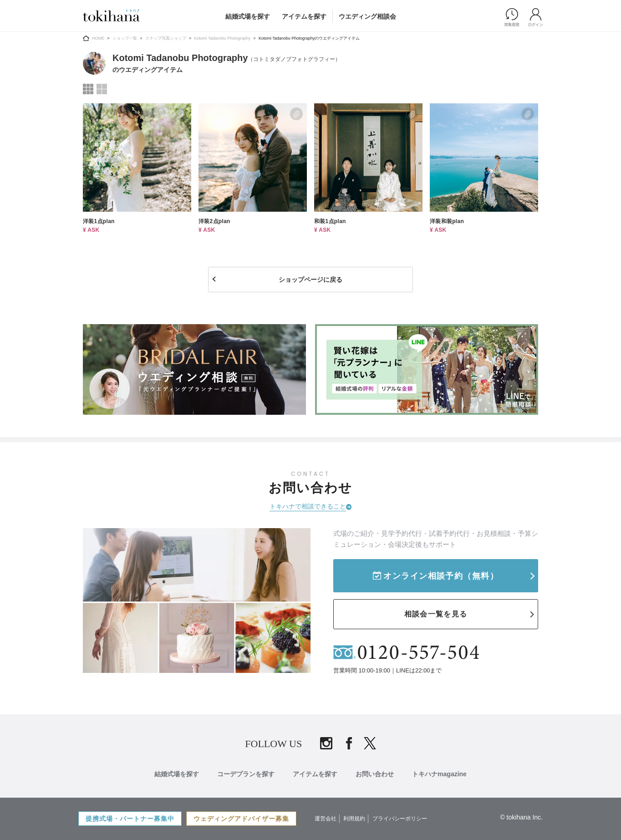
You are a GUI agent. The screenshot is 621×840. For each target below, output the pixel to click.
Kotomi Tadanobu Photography (222, 38)
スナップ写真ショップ (166, 38)
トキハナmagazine (439, 774)
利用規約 (354, 819)
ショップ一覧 (125, 38)
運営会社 (326, 819)
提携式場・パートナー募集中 (130, 819)
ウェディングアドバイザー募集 (241, 819)
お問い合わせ (375, 774)
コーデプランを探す (246, 774)
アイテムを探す (304, 16)
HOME (98, 38)
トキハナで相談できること (308, 506)
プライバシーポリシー (400, 819)
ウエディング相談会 (367, 16)
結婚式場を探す (248, 16)
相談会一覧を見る (436, 614)
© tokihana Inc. (521, 817)
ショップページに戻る (310, 280)
